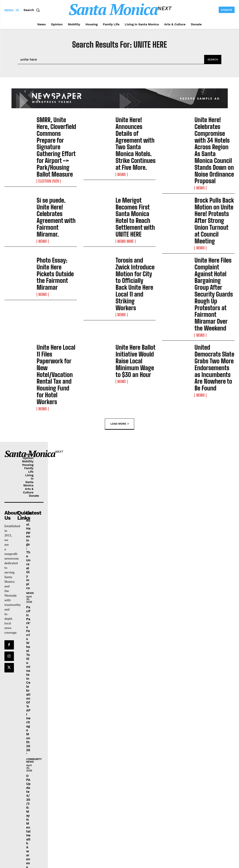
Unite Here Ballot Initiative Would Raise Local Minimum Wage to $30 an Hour (134, 255)
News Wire (125, 190)
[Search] (212, 60)
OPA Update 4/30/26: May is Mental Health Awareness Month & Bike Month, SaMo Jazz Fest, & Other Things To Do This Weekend (28, 719)
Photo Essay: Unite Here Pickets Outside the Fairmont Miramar (56, 208)
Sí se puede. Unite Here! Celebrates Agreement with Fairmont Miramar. (53, 172)
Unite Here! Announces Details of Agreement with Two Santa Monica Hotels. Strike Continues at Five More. (135, 131)
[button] (33, 10)
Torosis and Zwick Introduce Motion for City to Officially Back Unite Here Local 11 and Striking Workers (135, 211)
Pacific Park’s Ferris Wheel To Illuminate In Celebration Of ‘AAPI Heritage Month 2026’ (28, 531)
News (121, 149)
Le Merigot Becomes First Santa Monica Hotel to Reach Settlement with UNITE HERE (135, 175)
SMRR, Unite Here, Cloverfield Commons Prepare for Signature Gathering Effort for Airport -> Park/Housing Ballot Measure (55, 133)
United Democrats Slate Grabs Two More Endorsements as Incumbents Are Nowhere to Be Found (213, 257)
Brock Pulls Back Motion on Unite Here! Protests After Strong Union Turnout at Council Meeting (213, 175)
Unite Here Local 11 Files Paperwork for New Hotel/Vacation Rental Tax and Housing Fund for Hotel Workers (56, 257)
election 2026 (48, 154)
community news (34, 606)
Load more (119, 288)
